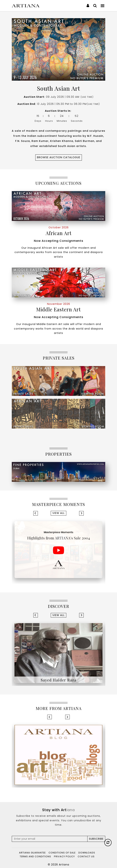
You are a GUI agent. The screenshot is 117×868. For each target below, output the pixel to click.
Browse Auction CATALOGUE (59, 157)
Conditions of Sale (62, 853)
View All (58, 513)
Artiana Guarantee (32, 853)
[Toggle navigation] (103, 6)
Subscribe (96, 839)
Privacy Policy (64, 856)
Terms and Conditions (35, 856)
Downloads (87, 853)
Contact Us (86, 856)
